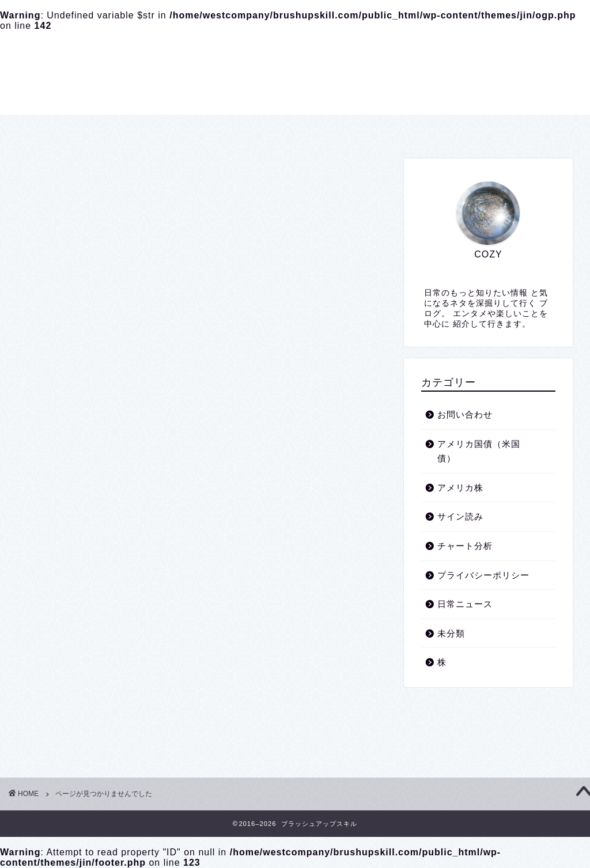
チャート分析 (93, 678)
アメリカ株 (88, 648)
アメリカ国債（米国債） (117, 632)
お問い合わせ (380, 128)
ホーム (197, 128)
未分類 (78, 724)
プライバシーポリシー (282, 128)
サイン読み (88, 663)
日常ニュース (93, 709)
